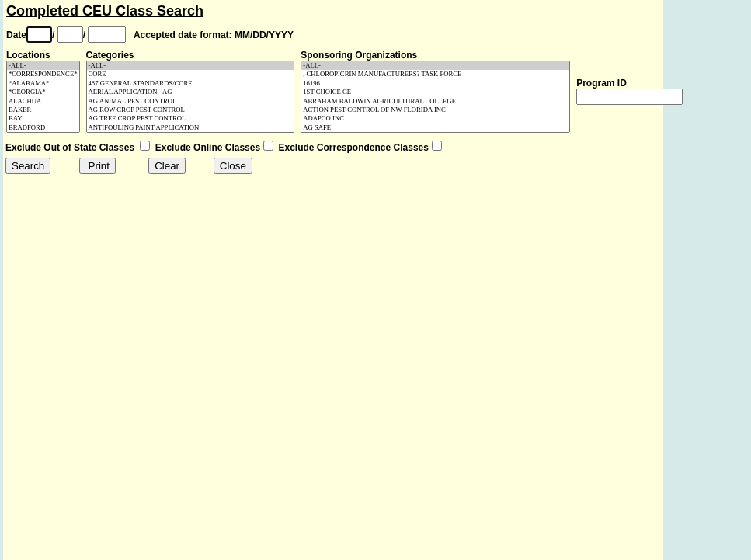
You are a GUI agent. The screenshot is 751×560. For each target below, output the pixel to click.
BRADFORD (43, 128)
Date (16, 35)
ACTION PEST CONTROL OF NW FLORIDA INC (435, 110)
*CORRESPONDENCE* (43, 74)
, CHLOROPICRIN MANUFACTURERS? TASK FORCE (435, 74)
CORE (191, 74)
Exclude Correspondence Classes (354, 148)
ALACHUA (43, 101)
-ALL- (43, 66)
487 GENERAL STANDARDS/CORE (191, 83)
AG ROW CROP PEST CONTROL (191, 110)
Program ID (601, 83)
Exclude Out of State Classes (70, 148)
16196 (435, 83)
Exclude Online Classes (208, 148)
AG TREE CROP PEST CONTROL (191, 118)
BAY (43, 118)
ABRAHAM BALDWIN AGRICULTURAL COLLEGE (435, 101)
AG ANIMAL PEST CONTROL (191, 101)
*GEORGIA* (43, 92)
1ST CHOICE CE (435, 92)
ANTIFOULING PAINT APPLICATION (191, 128)
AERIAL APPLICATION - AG (191, 92)
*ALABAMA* (43, 83)
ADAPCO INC (435, 118)
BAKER (43, 110)
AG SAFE (435, 128)
